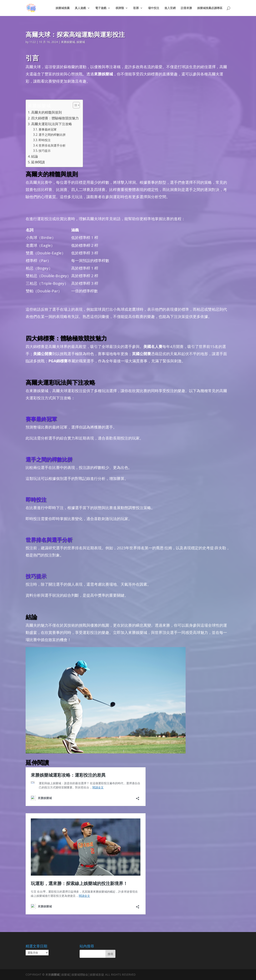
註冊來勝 (186, 8)
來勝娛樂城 (68, 42)
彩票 (136, 8)
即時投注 (45, 140)
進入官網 (170, 8)
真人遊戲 (80, 8)
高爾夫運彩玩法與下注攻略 (52, 124)
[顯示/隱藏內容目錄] (74, 105)
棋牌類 (120, 8)
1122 (33, 42)
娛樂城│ (56, 975)
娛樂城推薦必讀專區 (210, 8)
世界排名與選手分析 (52, 145)
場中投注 (154, 8)
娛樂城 (81, 42)
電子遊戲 (101, 8)
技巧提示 (45, 151)
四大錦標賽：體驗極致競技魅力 (55, 118)
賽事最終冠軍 (48, 129)
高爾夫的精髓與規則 (46, 112)
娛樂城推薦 (63, 8)
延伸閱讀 (38, 162)
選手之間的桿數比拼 (52, 135)
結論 (35, 156)
